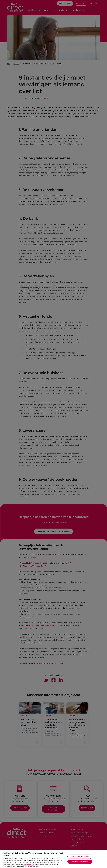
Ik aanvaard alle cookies (80, 864)
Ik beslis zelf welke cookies (80, 859)
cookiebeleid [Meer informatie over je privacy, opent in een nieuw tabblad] (28, 866)
